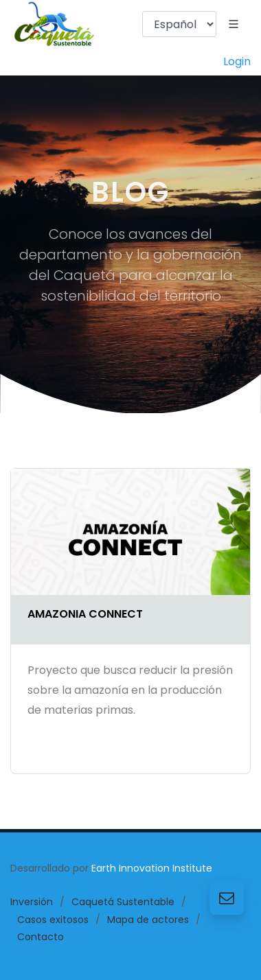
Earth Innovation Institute (152, 868)
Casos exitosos (53, 920)
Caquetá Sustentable (123, 902)
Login (237, 61)
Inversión (32, 902)
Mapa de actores (148, 920)
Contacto (41, 937)
